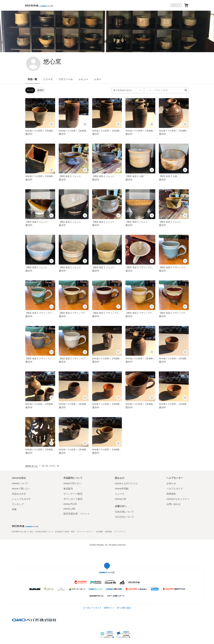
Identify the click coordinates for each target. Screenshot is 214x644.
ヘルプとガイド (175, 489)
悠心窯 (52, 62)
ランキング (18, 504)
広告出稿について (124, 512)
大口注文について (124, 517)
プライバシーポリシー (85, 532)
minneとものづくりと (126, 483)
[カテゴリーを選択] (127, 90)
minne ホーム (32, 466)
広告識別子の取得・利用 (65, 532)
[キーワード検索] (167, 90)
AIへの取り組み (124, 608)
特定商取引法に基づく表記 (23, 532)
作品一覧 (32, 79)
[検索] (186, 90)
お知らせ (171, 483)
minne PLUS (70, 504)
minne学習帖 (122, 489)
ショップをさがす (21, 499)
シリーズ (48, 79)
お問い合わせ (174, 504)
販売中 (41, 90)
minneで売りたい (73, 483)
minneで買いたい (21, 489)
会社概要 (99, 532)
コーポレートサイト (92, 608)
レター (98, 79)
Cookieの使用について (44, 532)
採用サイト (109, 608)
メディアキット (120, 532)
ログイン (176, 5)
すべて (30, 90)
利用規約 (171, 494)
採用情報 (108, 532)
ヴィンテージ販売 (73, 494)
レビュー (84, 79)
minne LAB (69, 509)
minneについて (20, 483)
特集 (14, 509)
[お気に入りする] (52, 124)
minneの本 (121, 499)
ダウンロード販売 (73, 499)
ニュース (120, 494)
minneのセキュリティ (178, 499)
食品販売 (68, 489)
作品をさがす (19, 494)
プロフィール (66, 79)
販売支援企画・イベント (77, 514)
